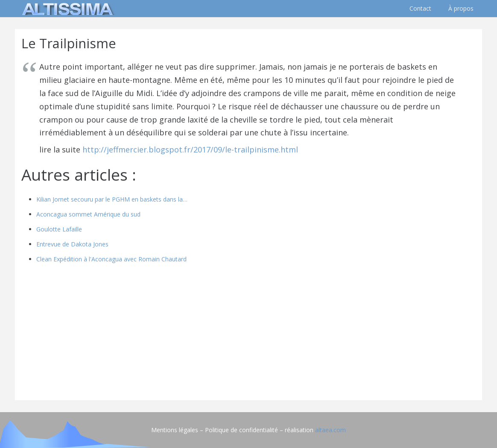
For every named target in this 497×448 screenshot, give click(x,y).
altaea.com (330, 430)
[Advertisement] (248, 334)
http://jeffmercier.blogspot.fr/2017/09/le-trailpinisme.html (190, 149)
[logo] (66, 9)
